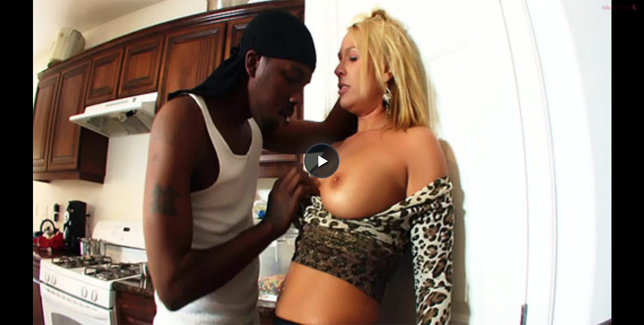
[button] (322, 32)
